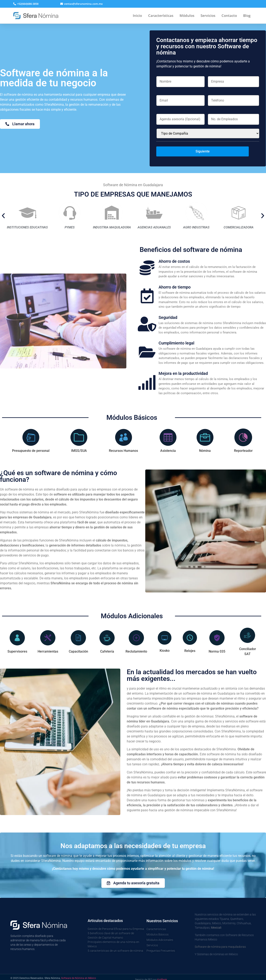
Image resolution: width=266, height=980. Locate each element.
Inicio (137, 15)
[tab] (31, 436)
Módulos (187, 15)
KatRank (162, 975)
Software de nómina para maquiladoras (220, 942)
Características (161, 15)
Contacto (229, 15)
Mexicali (216, 923)
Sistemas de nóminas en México (217, 949)
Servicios (208, 15)
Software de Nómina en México (79, 973)
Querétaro (237, 914)
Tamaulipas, (203, 923)
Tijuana (224, 914)
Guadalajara (203, 918)
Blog (247, 15)
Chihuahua (244, 918)
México (217, 918)
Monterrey (229, 918)
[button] (81, 4)
